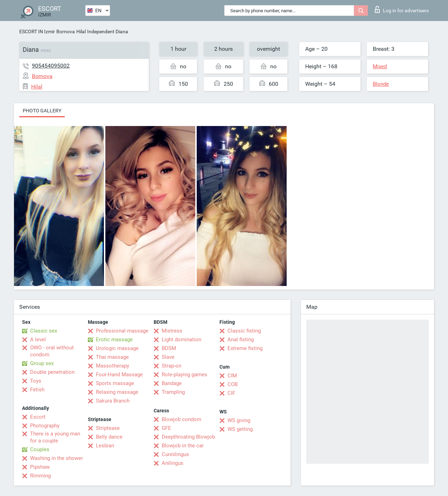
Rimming (40, 476)
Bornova (66, 32)
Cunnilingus (175, 454)
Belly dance (109, 437)
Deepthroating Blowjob (188, 437)
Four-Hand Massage (119, 375)
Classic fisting (244, 331)
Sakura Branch (113, 401)
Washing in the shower (57, 458)
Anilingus (173, 463)
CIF (231, 393)
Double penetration (52, 372)
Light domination (181, 340)
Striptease (108, 428)
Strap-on (171, 366)
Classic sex (44, 331)
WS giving (239, 420)
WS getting (240, 429)
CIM (232, 376)
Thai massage (112, 357)
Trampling (173, 392)
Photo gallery (42, 111)
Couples (40, 449)
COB (233, 384)
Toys (36, 381)
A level (38, 340)
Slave (168, 357)
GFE (166, 428)
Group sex (42, 363)
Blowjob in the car (183, 446)
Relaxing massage (117, 392)
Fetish (37, 390)
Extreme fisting (245, 348)
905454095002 (51, 66)
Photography (45, 426)
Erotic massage (114, 340)
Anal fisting (241, 340)
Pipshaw (40, 467)
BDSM (169, 348)
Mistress (172, 331)
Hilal (81, 32)
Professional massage (122, 331)
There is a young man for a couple (55, 437)
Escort (38, 417)
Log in (402, 9)
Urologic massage (117, 348)
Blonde (381, 84)
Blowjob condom (181, 419)
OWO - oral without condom (52, 351)
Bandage (172, 383)
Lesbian (105, 446)
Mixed (380, 67)
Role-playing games (184, 375)
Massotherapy (113, 366)
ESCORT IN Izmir (37, 32)
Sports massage (115, 383)
